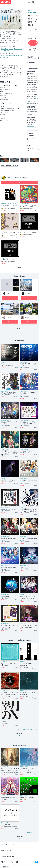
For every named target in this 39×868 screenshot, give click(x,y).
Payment (31, 139)
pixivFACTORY (30, 126)
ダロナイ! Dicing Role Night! (17, 178)
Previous (3, 19)
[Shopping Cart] (33, 2)
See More (19, 330)
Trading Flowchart (31, 135)
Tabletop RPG (32, 12)
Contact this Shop (30, 150)
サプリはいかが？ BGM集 (9, 260)
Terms (29, 145)
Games (30, 10)
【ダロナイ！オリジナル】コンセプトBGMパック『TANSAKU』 (10, 233)
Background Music (25, 204)
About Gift (32, 63)
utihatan (27, 317)
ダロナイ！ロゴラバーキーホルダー (10, 206)
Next (19, 19)
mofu (8, 294)
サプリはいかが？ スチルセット (29, 232)
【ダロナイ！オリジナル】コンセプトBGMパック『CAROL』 (29, 206)
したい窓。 (9, 317)
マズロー (28, 294)
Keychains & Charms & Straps (9, 204)
